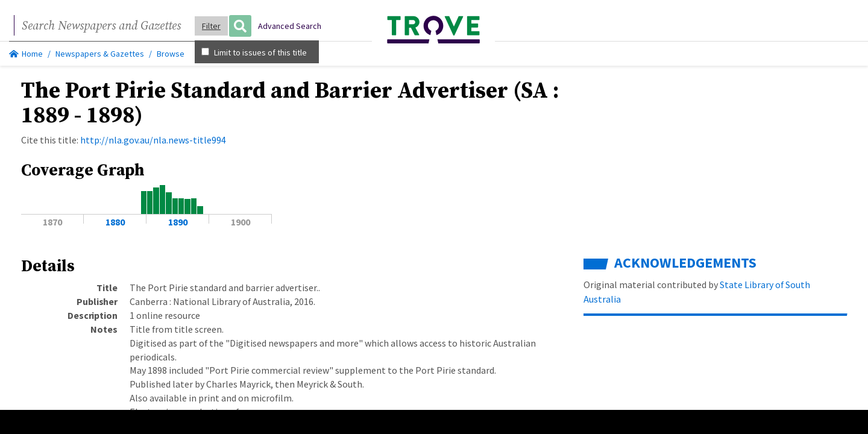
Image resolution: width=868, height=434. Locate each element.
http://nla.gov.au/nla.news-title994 (153, 140)
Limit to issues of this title (254, 52)
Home (26, 54)
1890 (178, 222)
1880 (115, 222)
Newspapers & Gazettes (100, 54)
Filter (211, 26)
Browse (171, 54)
